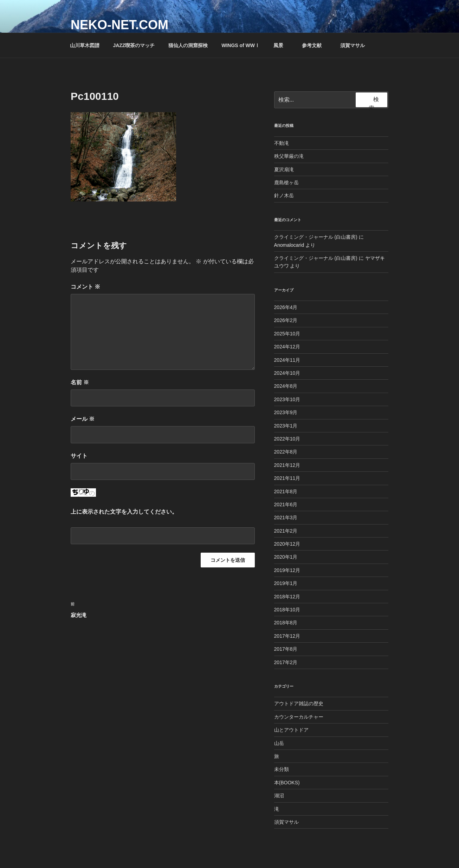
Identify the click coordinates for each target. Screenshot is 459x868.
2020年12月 (287, 544)
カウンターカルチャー (299, 717)
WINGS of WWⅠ (241, 45)
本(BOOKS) (287, 783)
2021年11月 (287, 478)
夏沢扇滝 (284, 169)
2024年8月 (286, 386)
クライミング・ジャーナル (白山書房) (316, 237)
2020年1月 (286, 557)
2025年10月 (287, 334)
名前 (80, 382)
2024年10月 (287, 373)
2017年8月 (286, 649)
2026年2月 (286, 320)
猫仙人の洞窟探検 (188, 45)
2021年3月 (286, 517)
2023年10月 (287, 399)
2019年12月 (287, 570)
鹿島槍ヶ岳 (286, 182)
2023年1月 (286, 426)
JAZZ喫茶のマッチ (134, 45)
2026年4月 (286, 307)
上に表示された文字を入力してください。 (124, 512)
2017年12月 (287, 636)
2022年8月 (286, 452)
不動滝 (282, 143)
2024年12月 (287, 347)
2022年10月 (287, 439)
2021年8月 (286, 491)
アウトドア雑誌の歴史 (299, 703)
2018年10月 (287, 610)
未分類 (282, 769)
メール (83, 419)
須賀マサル (353, 45)
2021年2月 (286, 531)
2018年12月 (287, 597)
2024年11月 (287, 360)
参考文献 (315, 45)
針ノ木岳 (284, 195)
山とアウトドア (291, 730)
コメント (85, 287)
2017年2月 (286, 662)
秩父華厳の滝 (289, 156)
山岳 (279, 743)
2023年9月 (286, 412)
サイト (79, 456)
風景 (282, 45)
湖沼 (279, 796)
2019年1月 (286, 583)
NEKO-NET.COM (119, 25)
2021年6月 (286, 504)
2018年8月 (286, 623)
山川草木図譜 (85, 45)
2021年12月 (287, 465)
